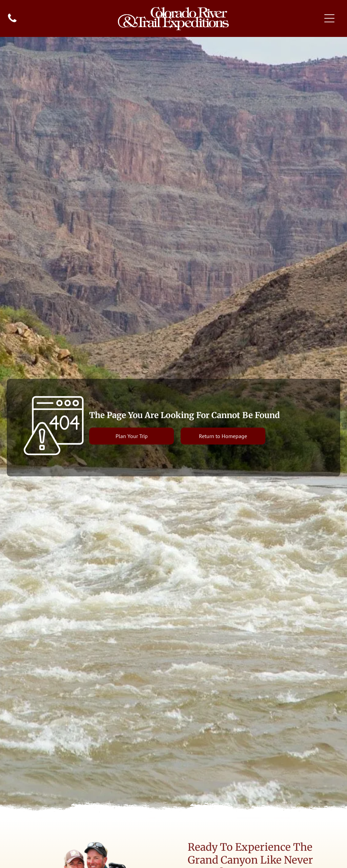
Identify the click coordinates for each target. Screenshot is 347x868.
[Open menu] (329, 18)
